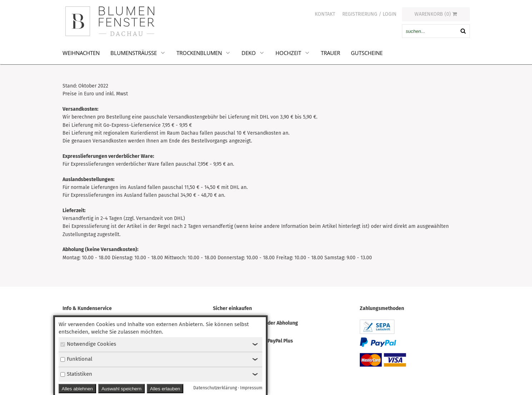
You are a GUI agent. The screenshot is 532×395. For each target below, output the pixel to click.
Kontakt (325, 14)
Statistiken (76, 374)
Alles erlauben (165, 389)
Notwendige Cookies (88, 344)
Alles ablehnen (77, 389)
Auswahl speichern (121, 389)
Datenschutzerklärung (215, 388)
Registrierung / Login (369, 14)
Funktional (76, 359)
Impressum (251, 388)
